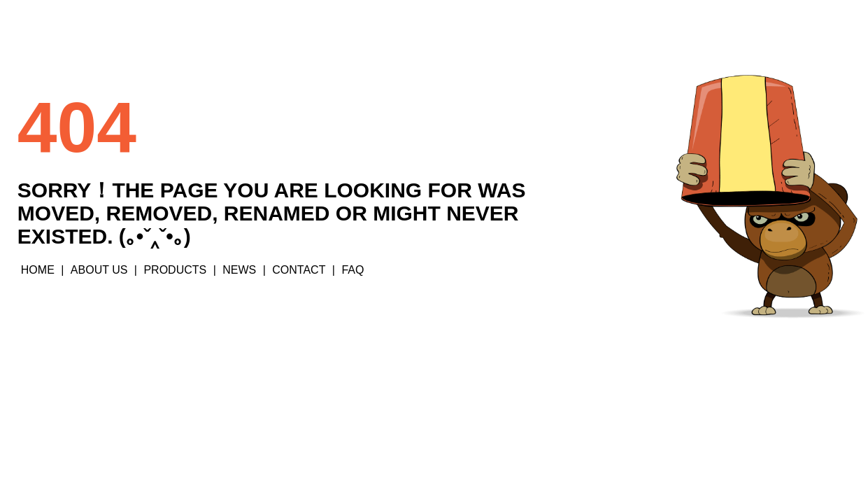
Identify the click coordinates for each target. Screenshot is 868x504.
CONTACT (299, 270)
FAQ (353, 270)
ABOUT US (99, 270)
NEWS (239, 270)
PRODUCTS (175, 270)
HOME (38, 270)
